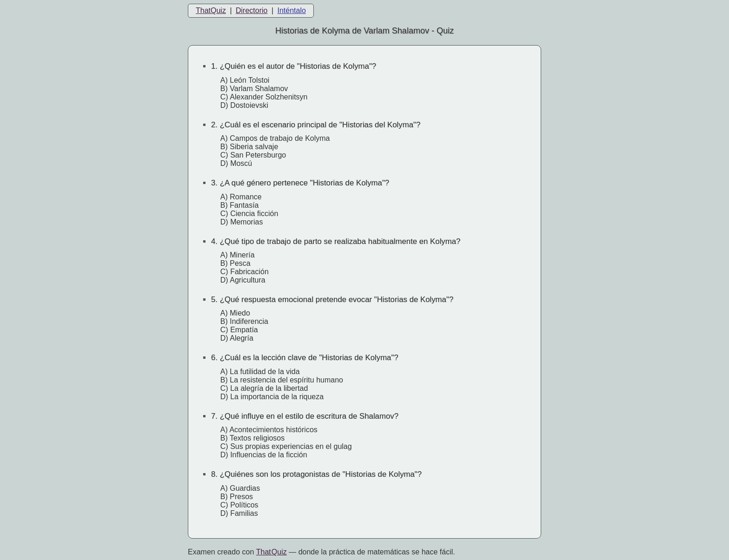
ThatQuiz (211, 10)
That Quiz (272, 552)
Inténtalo (292, 10)
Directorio (252, 10)
